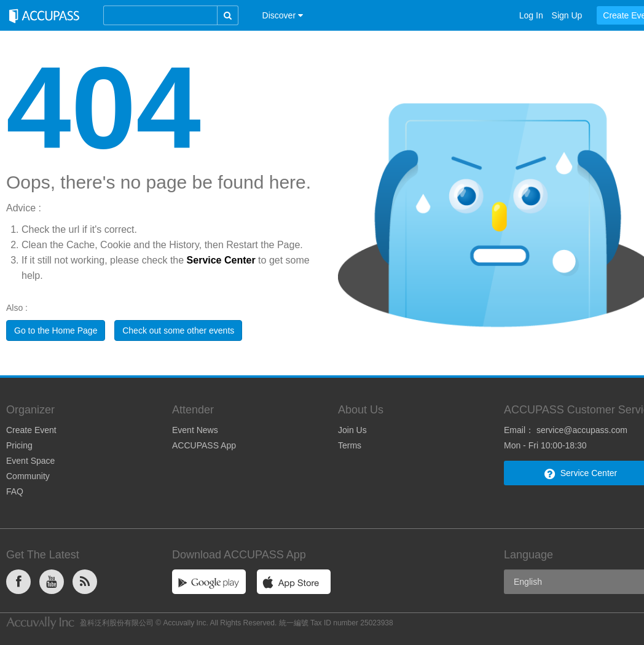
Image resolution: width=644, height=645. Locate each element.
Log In (531, 15)
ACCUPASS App (204, 445)
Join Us (352, 430)
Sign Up (567, 15)
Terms (350, 445)
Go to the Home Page (56, 330)
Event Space (30, 461)
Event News (195, 430)
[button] (283, 15)
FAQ (15, 491)
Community (28, 476)
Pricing (19, 445)
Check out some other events (178, 330)
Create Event (31, 430)
